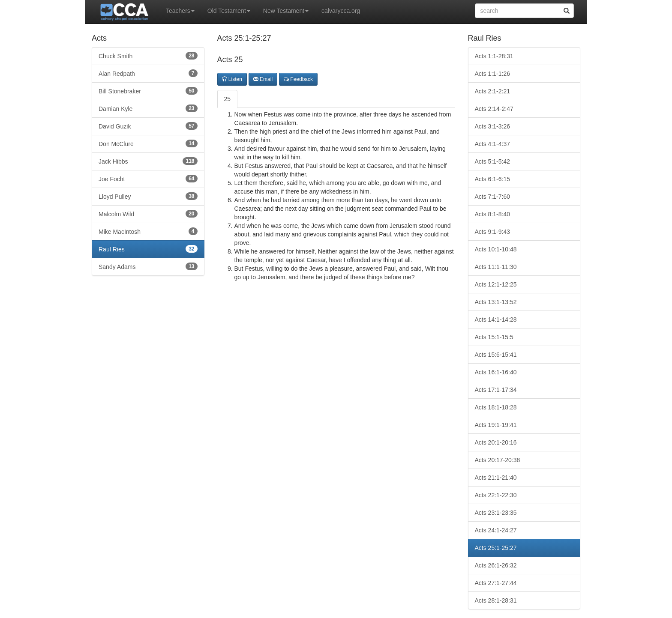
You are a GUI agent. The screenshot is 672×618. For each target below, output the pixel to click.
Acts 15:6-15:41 (496, 355)
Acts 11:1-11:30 (496, 267)
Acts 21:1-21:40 (496, 478)
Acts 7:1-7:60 (493, 197)
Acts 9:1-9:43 (493, 232)
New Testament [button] (286, 11)
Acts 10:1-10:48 (496, 249)
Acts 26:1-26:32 (496, 565)
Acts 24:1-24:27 (496, 530)
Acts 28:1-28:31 (496, 600)
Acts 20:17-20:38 (498, 460)
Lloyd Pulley (148, 196)
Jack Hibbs (148, 161)
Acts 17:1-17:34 (496, 390)
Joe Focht (148, 179)
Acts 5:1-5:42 (493, 161)
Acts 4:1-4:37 (493, 144)
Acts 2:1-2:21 (493, 91)
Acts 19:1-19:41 (496, 425)
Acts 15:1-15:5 (494, 337)
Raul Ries (148, 249)
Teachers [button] (180, 11)
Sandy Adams (148, 266)
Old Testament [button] (229, 11)
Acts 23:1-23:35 (496, 513)
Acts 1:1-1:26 (493, 74)
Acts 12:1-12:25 (496, 284)
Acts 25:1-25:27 (496, 548)
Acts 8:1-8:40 (493, 214)
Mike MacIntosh (148, 231)
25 (228, 99)
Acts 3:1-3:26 (493, 126)
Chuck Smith (148, 56)
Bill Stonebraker (148, 91)
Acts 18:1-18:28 (496, 407)
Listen (232, 79)
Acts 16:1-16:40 (496, 372)
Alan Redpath (148, 73)
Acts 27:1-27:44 (496, 583)
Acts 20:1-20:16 (496, 442)
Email (263, 79)
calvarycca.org (341, 11)
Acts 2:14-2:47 (494, 109)
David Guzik (148, 126)
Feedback (298, 79)
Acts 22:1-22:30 (496, 495)
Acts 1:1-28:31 (494, 56)
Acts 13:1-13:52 (496, 302)
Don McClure (148, 143)
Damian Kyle (148, 108)
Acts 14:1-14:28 (496, 319)
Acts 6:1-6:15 (493, 179)
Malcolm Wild (148, 214)
